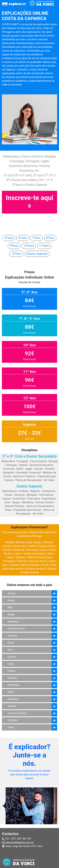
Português (22, 461)
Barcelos (21, 542)
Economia (9, 469)
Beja (30, 542)
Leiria (43, 550)
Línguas (6, 499)
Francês (38, 469)
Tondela (14, 565)
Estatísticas (49, 491)
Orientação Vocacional (28, 473)
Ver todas (49, 480)
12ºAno (16, 254)
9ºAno (14, 246)
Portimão (22, 561)
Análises (24, 491)
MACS (20, 469)
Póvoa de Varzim (38, 561)
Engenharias (49, 499)
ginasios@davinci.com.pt (19, 842)
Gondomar (18, 550)
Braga (37, 542)
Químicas (20, 495)
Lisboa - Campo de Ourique (29, 554)
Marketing (27, 502)
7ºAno (36, 238)
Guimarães (32, 550)
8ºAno (50, 238)
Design (16, 502)
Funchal (6, 550)
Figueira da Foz (47, 546)
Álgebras (35, 491)
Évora (17, 546)
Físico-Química (38, 461)
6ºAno (23, 238)
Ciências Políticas (14, 506)
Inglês (29, 469)
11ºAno (44, 246)
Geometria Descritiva (41, 465)
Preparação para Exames (27, 510)
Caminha (47, 542)
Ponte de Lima (44, 557)
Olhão (31, 557)
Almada (10, 542)
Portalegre (9, 561)
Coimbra (7, 546)
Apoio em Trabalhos (24, 476)
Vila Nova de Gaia (35, 569)
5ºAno (9, 238)
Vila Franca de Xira (13, 569)
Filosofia (50, 469)
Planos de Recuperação (29, 480)
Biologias (32, 495)
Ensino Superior (37, 254)
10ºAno (29, 246)
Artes (7, 502)
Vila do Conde (49, 565)
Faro (24, 546)
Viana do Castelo (29, 565)
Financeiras (34, 499)
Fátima (33, 546)
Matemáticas (10, 491)
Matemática (8, 461)
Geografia (8, 473)
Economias (19, 499)
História (23, 465)
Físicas (8, 495)
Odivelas (21, 557)
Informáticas (46, 495)
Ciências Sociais (44, 502)
